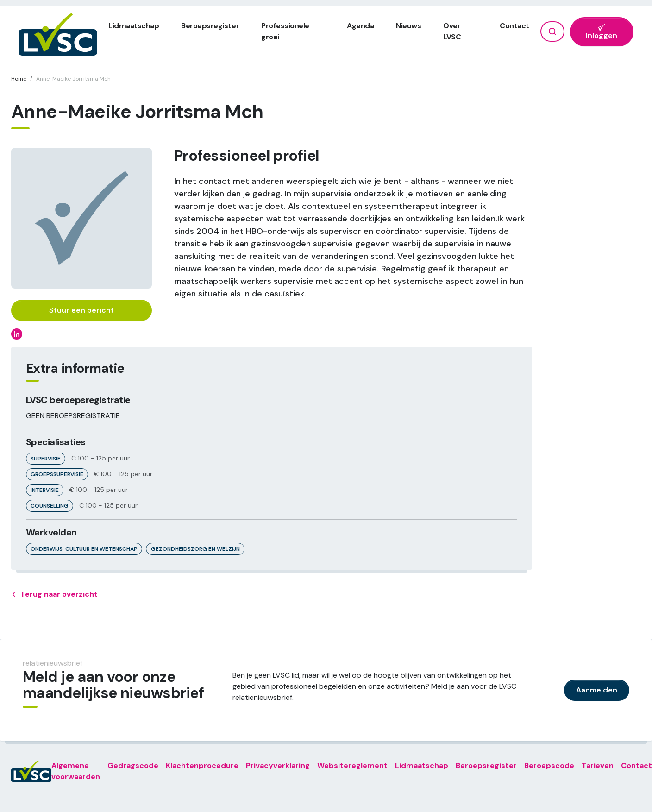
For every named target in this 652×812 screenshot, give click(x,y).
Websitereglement (352, 765)
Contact (514, 26)
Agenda (360, 26)
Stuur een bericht (81, 310)
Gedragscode (133, 765)
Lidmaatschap (134, 26)
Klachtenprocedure (202, 765)
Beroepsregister (210, 26)
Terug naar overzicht (54, 594)
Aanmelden (597, 690)
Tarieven (598, 765)
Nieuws (408, 26)
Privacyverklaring (278, 765)
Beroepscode (549, 765)
